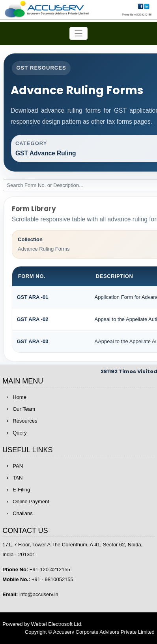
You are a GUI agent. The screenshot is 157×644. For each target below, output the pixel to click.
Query (20, 433)
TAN (18, 478)
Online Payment (31, 501)
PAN (18, 466)
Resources (25, 421)
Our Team (24, 409)
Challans (23, 513)
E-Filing (21, 490)
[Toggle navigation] (78, 33)
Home (20, 397)
